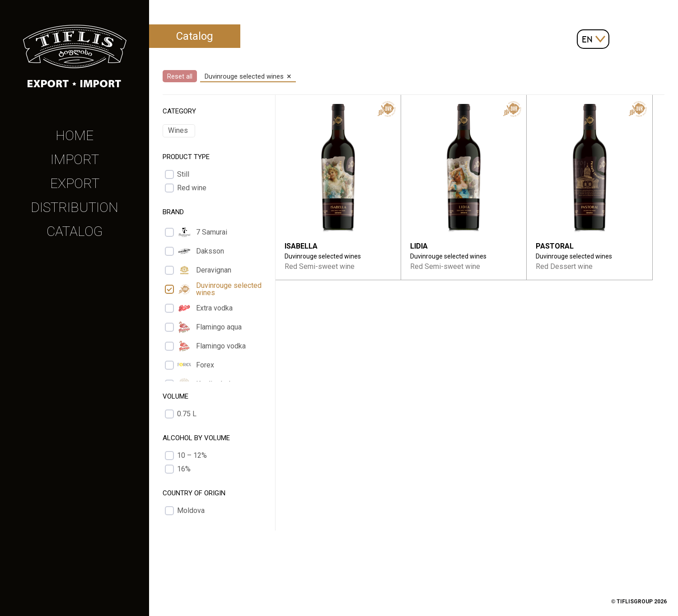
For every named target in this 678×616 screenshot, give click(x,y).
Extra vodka (205, 308)
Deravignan (204, 270)
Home (75, 135)
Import (75, 159)
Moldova (191, 511)
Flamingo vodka (211, 346)
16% (184, 469)
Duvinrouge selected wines (219, 289)
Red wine (192, 188)
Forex (196, 365)
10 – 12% (192, 456)
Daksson (201, 251)
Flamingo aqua (209, 327)
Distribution (75, 207)
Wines (178, 130)
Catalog (75, 231)
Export (75, 183)
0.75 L (187, 414)
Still (183, 174)
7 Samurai (202, 232)
